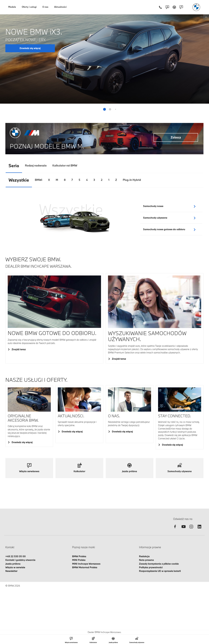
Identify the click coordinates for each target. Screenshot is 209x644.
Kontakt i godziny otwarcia (20, 560)
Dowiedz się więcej (30, 48)
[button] (105, 109)
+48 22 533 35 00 (16, 556)
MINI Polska (79, 560)
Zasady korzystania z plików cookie (159, 564)
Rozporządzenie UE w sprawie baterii (160, 571)
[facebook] (175, 529)
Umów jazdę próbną (185, 70)
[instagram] (191, 529)
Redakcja (144, 556)
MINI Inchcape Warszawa (86, 564)
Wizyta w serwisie (15, 567)
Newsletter (11, 571)
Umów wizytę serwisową (185, 80)
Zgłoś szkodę (185, 90)
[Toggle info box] (206, 17)
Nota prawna (146, 560)
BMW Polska (79, 556)
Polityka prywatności (151, 567)
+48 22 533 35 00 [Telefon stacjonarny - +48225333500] (181, 40)
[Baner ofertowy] (104, 139)
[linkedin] (199, 529)
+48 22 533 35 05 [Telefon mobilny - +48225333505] (178, 43)
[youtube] (183, 529)
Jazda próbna (13, 564)
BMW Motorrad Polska (85, 567)
